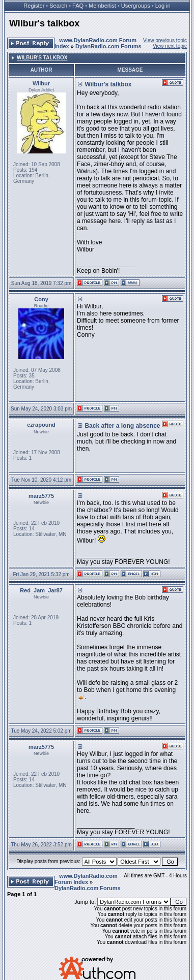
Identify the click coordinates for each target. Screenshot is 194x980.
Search (58, 6)
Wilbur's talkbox (44, 23)
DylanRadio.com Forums (108, 46)
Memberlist (102, 6)
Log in (163, 6)
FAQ (78, 6)
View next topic (170, 46)
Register (34, 6)
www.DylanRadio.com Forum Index (86, 879)
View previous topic (165, 40)
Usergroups (136, 6)
